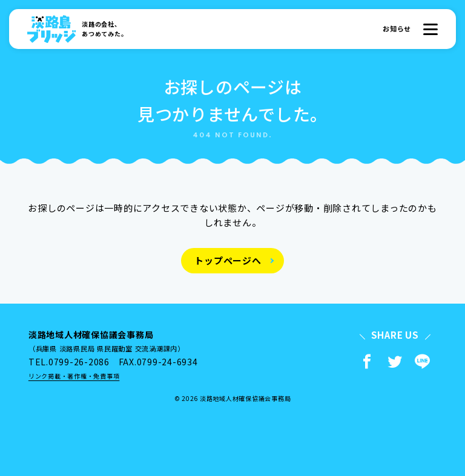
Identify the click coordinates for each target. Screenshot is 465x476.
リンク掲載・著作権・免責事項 (74, 376)
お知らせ (397, 28)
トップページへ (228, 260)
